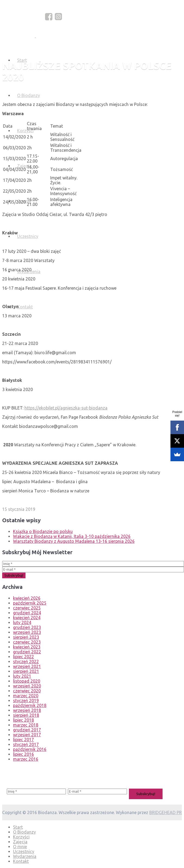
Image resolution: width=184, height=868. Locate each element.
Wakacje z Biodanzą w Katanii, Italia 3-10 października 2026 (72, 536)
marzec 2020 (26, 696)
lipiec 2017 (23, 740)
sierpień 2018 (26, 715)
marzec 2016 (26, 759)
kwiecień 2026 (27, 598)
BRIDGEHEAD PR (166, 812)
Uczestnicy (28, 236)
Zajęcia (24, 166)
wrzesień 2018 (27, 710)
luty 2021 (22, 676)
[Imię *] (93, 564)
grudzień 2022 (27, 652)
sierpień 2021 (26, 671)
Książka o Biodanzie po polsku (43, 531)
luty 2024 (22, 622)
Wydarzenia (25, 856)
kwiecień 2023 (27, 647)
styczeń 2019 (26, 701)
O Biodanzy (28, 95)
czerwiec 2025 (27, 608)
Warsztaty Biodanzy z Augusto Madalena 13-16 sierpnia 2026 (74, 541)
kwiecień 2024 (27, 618)
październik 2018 (30, 705)
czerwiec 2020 (27, 691)
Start (18, 827)
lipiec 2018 (23, 720)
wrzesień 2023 (27, 632)
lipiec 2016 (23, 754)
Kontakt (25, 307)
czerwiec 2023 (27, 642)
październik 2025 (30, 603)
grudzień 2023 (27, 627)
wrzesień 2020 (27, 686)
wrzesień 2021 (27, 666)
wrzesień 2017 (27, 735)
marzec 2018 (26, 725)
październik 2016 (30, 749)
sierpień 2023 (26, 637)
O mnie (20, 847)
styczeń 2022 (26, 662)
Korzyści (25, 131)
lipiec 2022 (23, 657)
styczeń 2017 (26, 744)
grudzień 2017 (27, 730)
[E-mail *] (93, 569)
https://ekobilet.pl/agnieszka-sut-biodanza (66, 408)
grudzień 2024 (27, 613)
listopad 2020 (27, 681)
